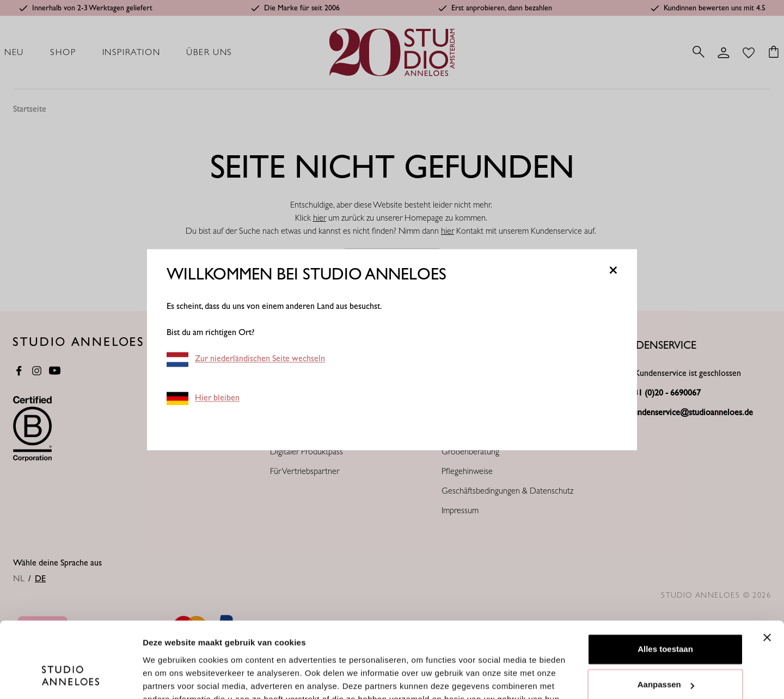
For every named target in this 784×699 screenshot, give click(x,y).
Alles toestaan (665, 584)
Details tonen (169, 677)
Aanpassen (666, 620)
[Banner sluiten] (767, 573)
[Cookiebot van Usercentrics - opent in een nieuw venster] (71, 678)
